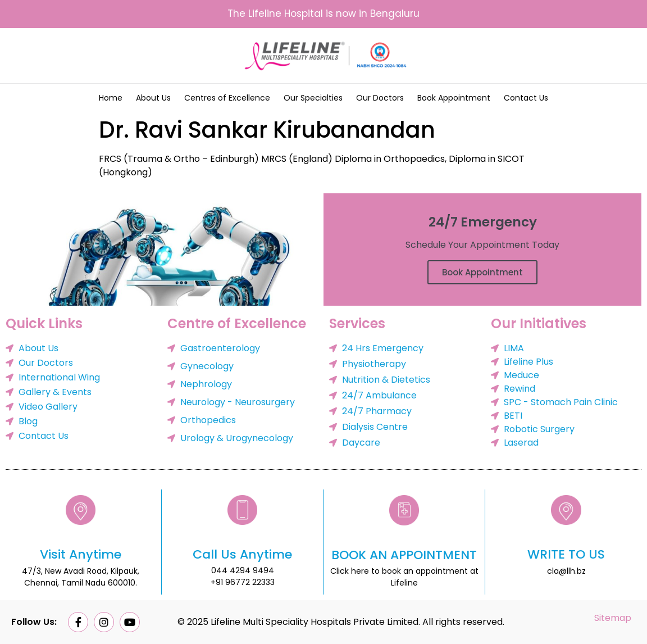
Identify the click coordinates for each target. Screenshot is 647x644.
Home (111, 98)
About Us (153, 98)
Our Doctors (380, 98)
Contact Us (526, 98)
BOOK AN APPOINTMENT (404, 555)
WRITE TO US (566, 554)
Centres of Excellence (227, 98)
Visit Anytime (81, 554)
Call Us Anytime (242, 554)
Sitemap (613, 618)
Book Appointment (454, 98)
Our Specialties (313, 98)
